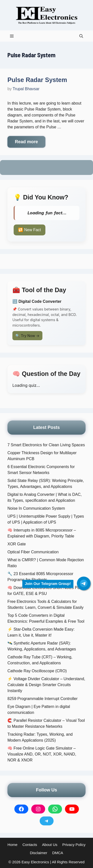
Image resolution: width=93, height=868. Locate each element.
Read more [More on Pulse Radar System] (26, 142)
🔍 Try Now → (27, 336)
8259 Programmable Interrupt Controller (43, 699)
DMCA (58, 853)
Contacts (30, 845)
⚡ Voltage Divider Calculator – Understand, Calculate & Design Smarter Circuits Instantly (46, 685)
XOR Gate (17, 544)
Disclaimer (38, 853)
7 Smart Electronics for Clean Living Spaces (46, 445)
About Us (50, 845)
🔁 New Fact (30, 230)
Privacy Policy (74, 845)
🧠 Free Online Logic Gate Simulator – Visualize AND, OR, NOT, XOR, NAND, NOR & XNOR (42, 754)
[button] (81, 36)
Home (12, 845)
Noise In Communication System (36, 508)
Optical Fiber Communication (33, 552)
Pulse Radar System (37, 80)
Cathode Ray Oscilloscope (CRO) (37, 671)
